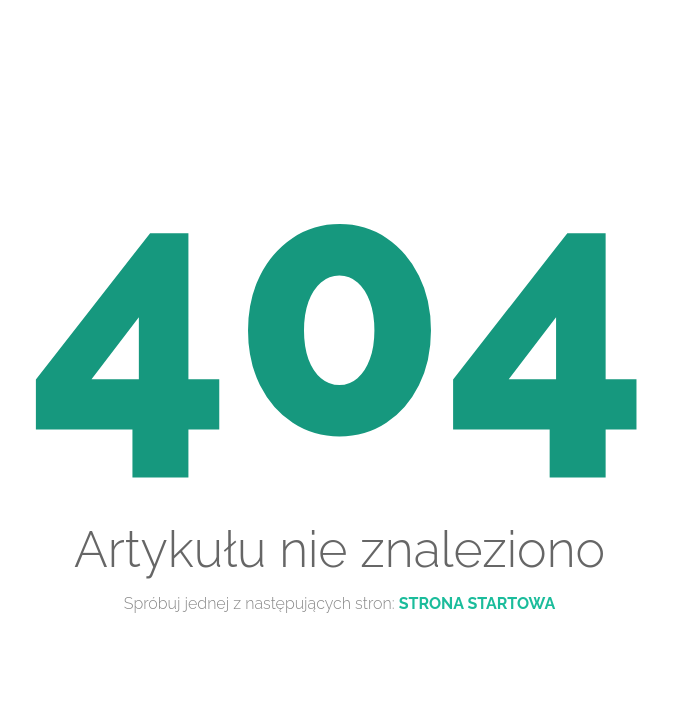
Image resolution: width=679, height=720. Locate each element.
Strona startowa (477, 603)
